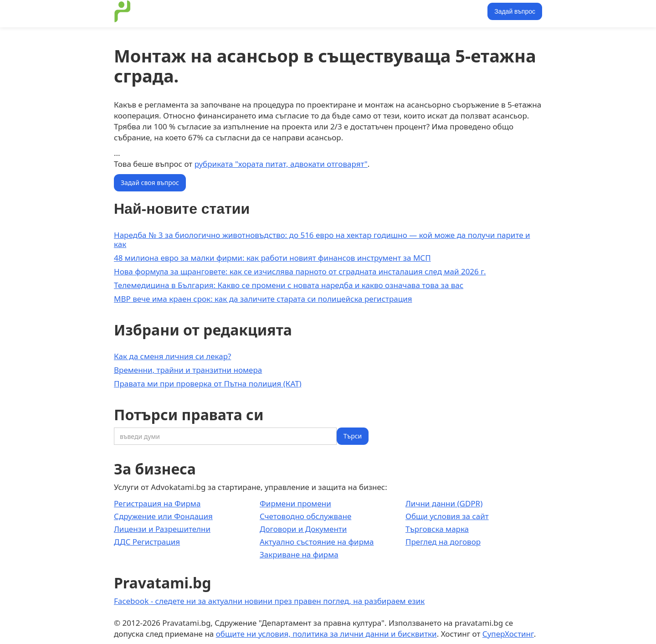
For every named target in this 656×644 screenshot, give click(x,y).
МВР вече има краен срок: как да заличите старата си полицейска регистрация (263, 299)
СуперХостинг (508, 634)
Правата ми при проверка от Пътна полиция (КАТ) (208, 384)
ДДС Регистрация (147, 542)
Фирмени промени (295, 503)
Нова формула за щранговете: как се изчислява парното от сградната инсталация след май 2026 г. (300, 271)
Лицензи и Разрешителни (162, 529)
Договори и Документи (303, 529)
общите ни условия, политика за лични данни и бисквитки (326, 634)
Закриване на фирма (299, 554)
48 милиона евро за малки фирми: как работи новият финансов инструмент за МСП (272, 258)
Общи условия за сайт (447, 516)
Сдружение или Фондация (163, 516)
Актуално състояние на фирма (317, 542)
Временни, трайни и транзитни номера (188, 370)
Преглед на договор (443, 542)
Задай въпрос (515, 11)
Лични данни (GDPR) (444, 503)
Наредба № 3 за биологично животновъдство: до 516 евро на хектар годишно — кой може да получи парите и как (322, 240)
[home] (123, 11)
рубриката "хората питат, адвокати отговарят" (281, 164)
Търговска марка (437, 529)
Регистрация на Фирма (157, 503)
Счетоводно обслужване (305, 516)
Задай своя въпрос (150, 183)
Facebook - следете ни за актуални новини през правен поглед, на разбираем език (269, 601)
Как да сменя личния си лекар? (172, 356)
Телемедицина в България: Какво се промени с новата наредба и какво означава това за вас (289, 285)
